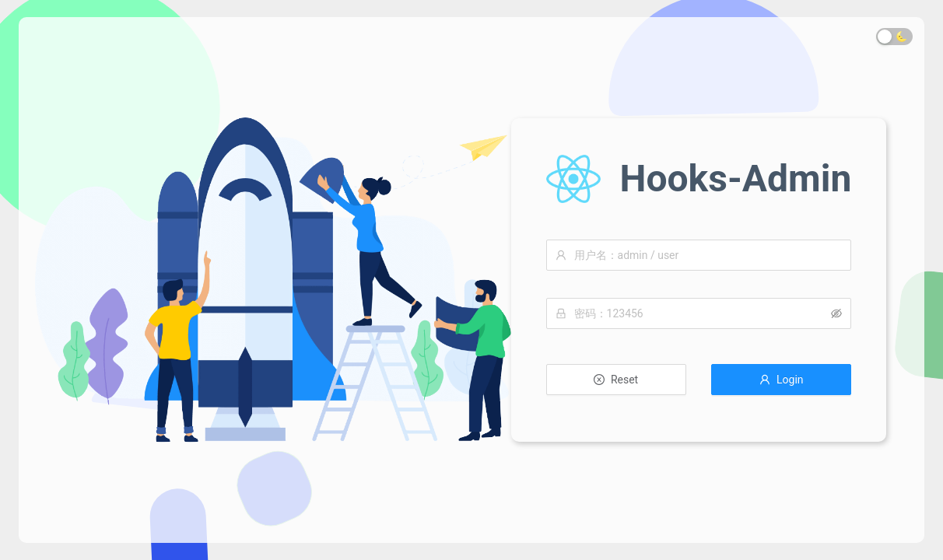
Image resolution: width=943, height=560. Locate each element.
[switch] (894, 37)
